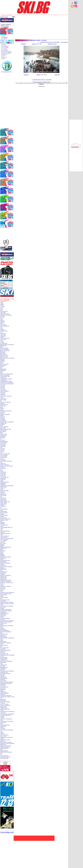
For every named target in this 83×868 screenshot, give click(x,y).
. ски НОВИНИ (4, 38)
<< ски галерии (64, 42)
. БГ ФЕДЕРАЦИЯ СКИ (6, 72)
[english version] (4, 17)
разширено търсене (5, 26)
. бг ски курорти (4, 50)
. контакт (3, 59)
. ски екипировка (5, 46)
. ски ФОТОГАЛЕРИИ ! (6, 53)
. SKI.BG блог (4, 55)
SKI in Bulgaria (39, 82)
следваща (50, 44)
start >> (55, 44)
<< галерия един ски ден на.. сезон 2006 (49, 42)
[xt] (44, 86)
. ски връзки (3, 57)
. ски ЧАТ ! (3, 56)
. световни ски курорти (6, 52)
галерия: (34, 44)
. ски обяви (3, 45)
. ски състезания (4, 48)
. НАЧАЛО (3, 36)
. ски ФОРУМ (4, 39)
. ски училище (4, 49)
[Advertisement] (76, 37)
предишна (24, 44)
